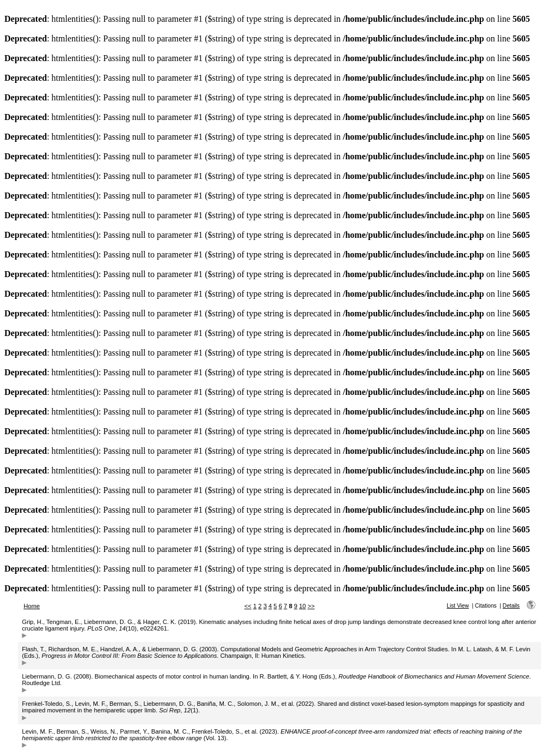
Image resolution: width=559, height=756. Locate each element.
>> (311, 606)
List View (458, 606)
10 (302, 606)
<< (248, 606)
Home (32, 606)
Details (511, 606)
